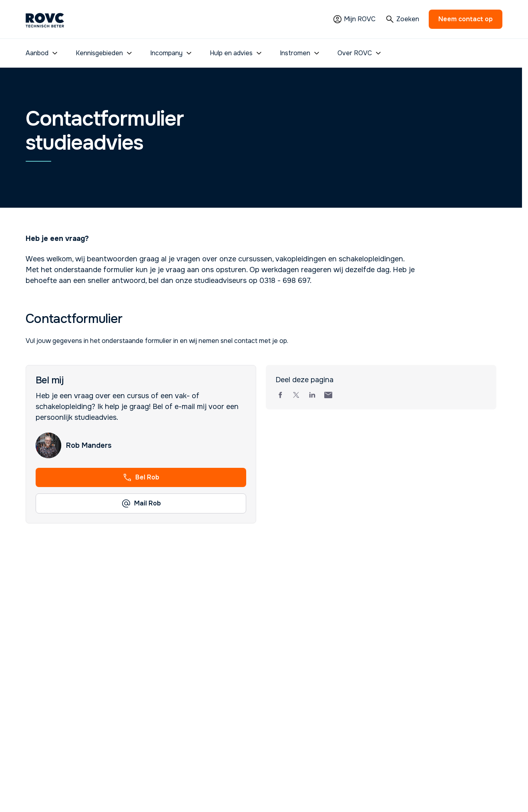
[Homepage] (45, 19)
